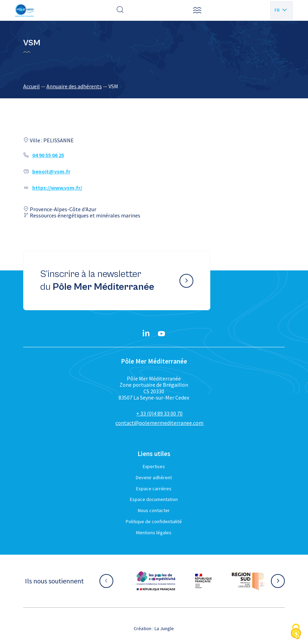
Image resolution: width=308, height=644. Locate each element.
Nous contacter (154, 510)
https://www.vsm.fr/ (57, 188)
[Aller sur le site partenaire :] (156, 581)
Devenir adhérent (154, 477)
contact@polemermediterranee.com (159, 423)
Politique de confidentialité (154, 521)
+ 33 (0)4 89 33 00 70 (159, 413)
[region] (154, 86)
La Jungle (164, 628)
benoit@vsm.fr (51, 171)
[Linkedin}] (146, 334)
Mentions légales (154, 533)
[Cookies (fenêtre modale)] (296, 632)
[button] (197, 10)
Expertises (154, 466)
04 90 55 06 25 (48, 155)
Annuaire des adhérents (74, 86)
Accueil (32, 86)
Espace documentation (154, 499)
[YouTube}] (161, 334)
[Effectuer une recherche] (120, 10)
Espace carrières (154, 489)
